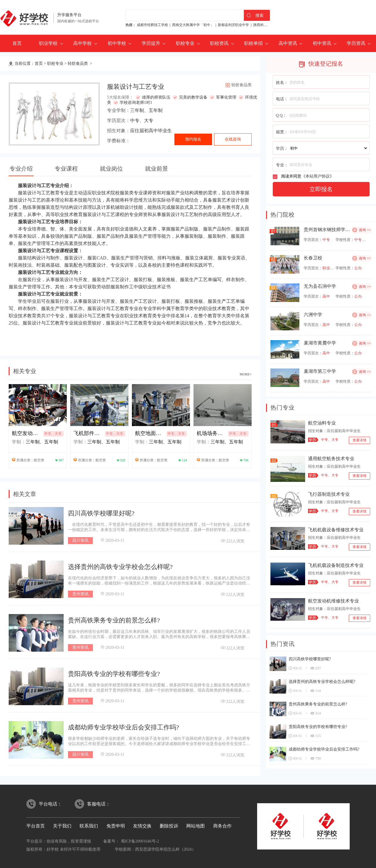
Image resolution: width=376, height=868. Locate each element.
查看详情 (360, 440)
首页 (17, 43)
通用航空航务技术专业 (331, 459)
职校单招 (253, 43)
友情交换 (142, 826)
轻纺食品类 (78, 63)
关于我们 (62, 826)
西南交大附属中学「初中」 (193, 25)
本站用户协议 (318, 176)
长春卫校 (313, 258)
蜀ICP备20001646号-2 (140, 841)
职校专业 (185, 43)
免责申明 (116, 826)
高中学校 (82, 43)
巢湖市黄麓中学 (320, 343)
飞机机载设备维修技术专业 (336, 530)
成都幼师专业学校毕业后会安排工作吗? (124, 727)
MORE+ (246, 374)
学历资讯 (356, 43)
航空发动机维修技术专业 (333, 601)
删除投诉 (169, 826)
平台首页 (36, 826)
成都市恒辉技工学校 (152, 25)
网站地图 (196, 826)
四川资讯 (80, 540)
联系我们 (89, 826)
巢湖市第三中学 (320, 371)
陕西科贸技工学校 (267, 25)
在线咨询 (233, 139)
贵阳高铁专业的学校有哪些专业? (114, 674)
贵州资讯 (80, 594)
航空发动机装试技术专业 (27, 433)
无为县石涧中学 (320, 286)
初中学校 (117, 43)
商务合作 (222, 826)
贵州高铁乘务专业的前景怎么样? (114, 620)
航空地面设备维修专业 (150, 433)
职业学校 (48, 43)
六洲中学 (313, 315)
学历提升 (151, 43)
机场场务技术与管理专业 (212, 433)
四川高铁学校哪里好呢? (101, 513)
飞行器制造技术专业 (329, 494)
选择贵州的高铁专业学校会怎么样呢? (120, 567)
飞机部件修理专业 (89, 433)
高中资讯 (288, 43)
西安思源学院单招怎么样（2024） (165, 849)
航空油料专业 (322, 423)
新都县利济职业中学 (233, 25)
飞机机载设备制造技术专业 (336, 565)
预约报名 (193, 139)
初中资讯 (322, 43)
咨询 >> (365, 230)
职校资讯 (219, 43)
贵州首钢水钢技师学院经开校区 (336, 230)
